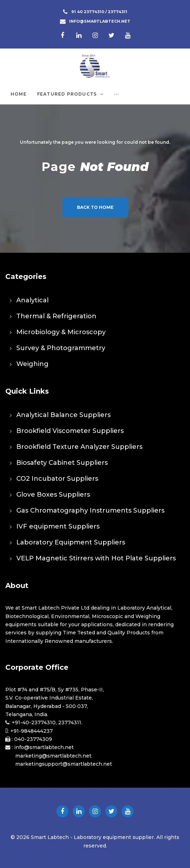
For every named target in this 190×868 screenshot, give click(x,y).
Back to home (95, 207)
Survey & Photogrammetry (61, 348)
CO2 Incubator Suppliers (57, 479)
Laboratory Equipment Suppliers (71, 542)
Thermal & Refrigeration (56, 316)
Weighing (32, 364)
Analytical (32, 300)
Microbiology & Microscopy (61, 332)
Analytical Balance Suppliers (63, 415)
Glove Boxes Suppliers (53, 495)
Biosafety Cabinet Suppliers (62, 463)
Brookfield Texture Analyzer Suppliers (79, 447)
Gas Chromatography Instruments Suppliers (90, 510)
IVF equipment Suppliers (58, 526)
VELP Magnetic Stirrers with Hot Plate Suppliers (96, 558)
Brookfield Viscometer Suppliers (70, 431)
